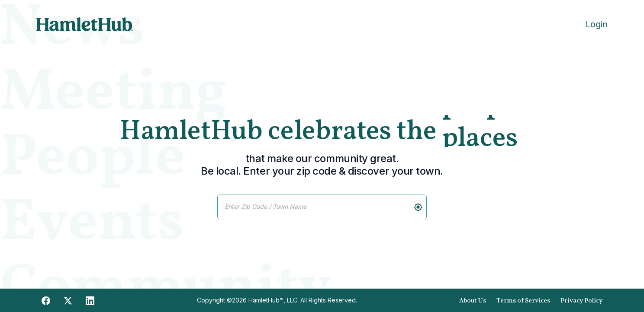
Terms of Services (523, 300)
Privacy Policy (581, 300)
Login (597, 24)
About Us (473, 300)
